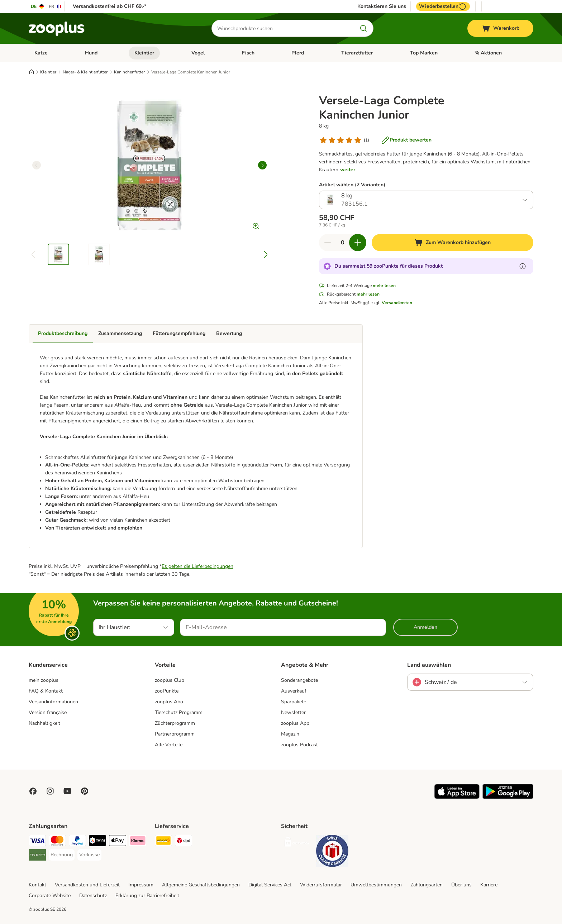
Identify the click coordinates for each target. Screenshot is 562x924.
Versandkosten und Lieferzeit (87, 885)
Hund (91, 53)
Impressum (141, 885)
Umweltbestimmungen (376, 885)
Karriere (489, 885)
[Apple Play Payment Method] (118, 842)
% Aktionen (488, 53)
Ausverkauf (294, 691)
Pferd (298, 53)
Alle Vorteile (169, 745)
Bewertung (229, 333)
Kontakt (37, 885)
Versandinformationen (53, 702)
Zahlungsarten (427, 885)
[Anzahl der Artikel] (343, 243)
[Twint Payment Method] (97, 842)
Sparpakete (294, 702)
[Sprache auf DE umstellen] (38, 6)
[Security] (297, 843)
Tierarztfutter (357, 53)
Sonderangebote (299, 680)
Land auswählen (429, 665)
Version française (48, 712)
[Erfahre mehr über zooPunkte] (523, 266)
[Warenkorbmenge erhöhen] (358, 243)
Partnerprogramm (175, 734)
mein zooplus (44, 680)
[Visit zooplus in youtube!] (67, 791)
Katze (41, 53)
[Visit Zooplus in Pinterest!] (85, 791)
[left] (37, 165)
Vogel (198, 53)
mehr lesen (384, 286)
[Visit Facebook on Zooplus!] (33, 791)
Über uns (461, 885)
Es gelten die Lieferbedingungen (197, 566)
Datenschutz (93, 896)
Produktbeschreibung (63, 333)
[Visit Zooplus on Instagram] (50, 791)
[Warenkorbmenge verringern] (328, 243)
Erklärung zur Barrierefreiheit (147, 896)
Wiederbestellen (443, 6)
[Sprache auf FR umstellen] (55, 6)
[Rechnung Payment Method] (62, 855)
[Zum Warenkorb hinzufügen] (453, 243)
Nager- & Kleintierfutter (85, 72)
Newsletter (293, 712)
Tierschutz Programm (179, 712)
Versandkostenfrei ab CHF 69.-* (109, 6)
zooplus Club (170, 680)
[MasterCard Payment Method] (57, 842)
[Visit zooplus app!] (457, 797)
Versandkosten (397, 303)
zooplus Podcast (299, 745)
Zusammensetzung (120, 333)
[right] (262, 165)
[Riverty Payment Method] (37, 856)
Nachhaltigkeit (44, 723)
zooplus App (295, 723)
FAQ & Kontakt (46, 691)
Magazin (290, 734)
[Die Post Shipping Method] (163, 842)
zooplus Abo (169, 702)
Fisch (248, 53)
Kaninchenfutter (129, 72)
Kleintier (144, 53)
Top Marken (424, 53)
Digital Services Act (270, 885)
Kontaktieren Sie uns (382, 6)
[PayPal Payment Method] (77, 842)
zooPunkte (167, 691)
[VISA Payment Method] (37, 842)
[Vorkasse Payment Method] (89, 855)
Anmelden (425, 627)
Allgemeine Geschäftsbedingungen (201, 885)
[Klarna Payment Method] (138, 842)
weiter (348, 170)
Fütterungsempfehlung (179, 333)
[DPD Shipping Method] (184, 842)
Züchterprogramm (175, 723)
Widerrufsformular (321, 885)
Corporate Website (50, 896)
